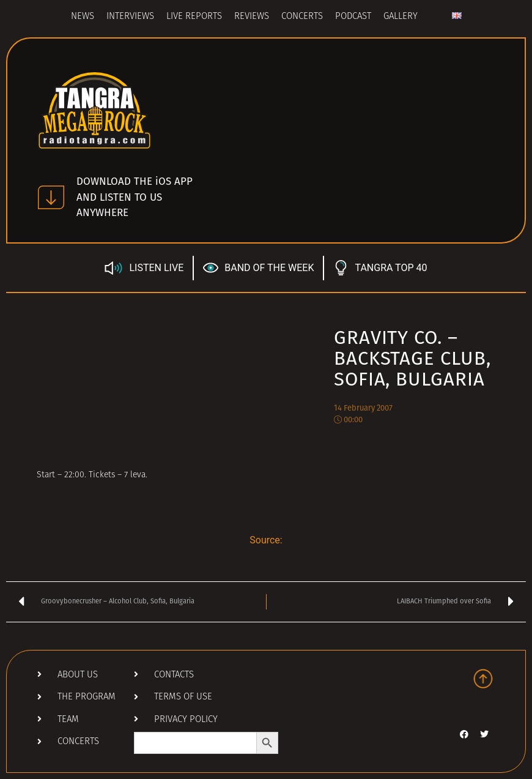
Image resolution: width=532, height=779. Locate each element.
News (83, 17)
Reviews (252, 17)
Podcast (353, 17)
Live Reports (194, 17)
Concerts (302, 17)
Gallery (401, 17)
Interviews (130, 17)
